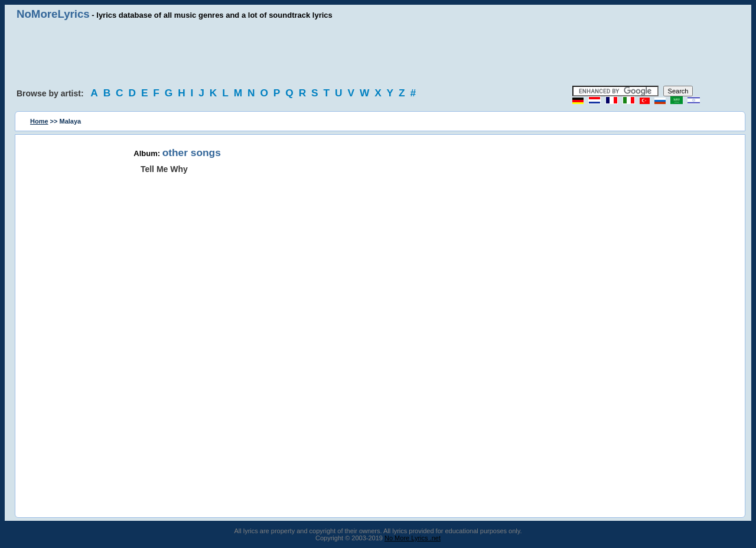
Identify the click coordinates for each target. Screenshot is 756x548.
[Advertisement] (378, 53)
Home (39, 121)
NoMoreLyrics (53, 14)
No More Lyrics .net (413, 538)
